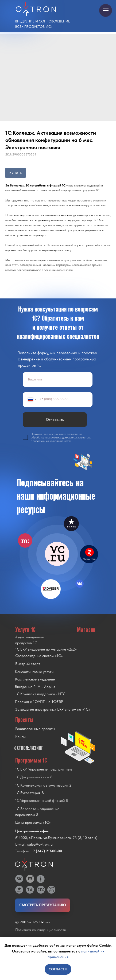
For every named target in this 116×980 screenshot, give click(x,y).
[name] (58, 380)
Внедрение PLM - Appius (35, 687)
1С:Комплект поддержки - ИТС (40, 694)
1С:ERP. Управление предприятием (44, 769)
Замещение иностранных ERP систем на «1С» (53, 709)
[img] (57, 554)
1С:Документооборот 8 (34, 777)
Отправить (55, 419)
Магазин (86, 630)
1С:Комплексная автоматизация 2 (43, 785)
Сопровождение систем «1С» (39, 656)
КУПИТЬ (16, 173)
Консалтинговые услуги (34, 672)
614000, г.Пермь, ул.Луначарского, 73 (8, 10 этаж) (56, 838)
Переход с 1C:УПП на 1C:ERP (39, 702)
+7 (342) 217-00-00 (47, 851)
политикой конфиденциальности (52, 441)
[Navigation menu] (106, 10)
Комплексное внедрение (35, 679)
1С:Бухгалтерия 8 (30, 793)
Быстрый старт (28, 664)
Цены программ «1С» (33, 822)
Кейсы (20, 737)
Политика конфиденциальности (41, 930)
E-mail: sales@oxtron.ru (34, 844)
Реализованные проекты (35, 729)
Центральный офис (32, 831)
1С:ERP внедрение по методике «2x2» (46, 649)
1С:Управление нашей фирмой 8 (42, 800)
